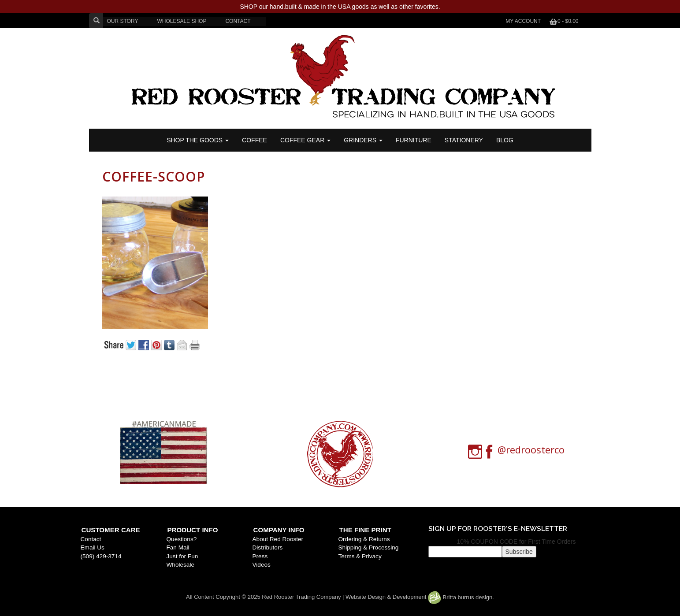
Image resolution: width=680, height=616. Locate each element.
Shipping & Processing (369, 547)
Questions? (182, 539)
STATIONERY (464, 140)
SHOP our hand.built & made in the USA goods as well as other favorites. (340, 7)
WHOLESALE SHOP (182, 21)
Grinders (363, 140)
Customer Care (111, 530)
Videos (262, 565)
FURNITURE (414, 140)
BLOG (505, 140)
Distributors (268, 547)
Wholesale (180, 565)
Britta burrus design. (461, 597)
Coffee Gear (305, 140)
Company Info (279, 530)
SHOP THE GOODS (198, 140)
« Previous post (148, 375)
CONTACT (238, 21)
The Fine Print (365, 530)
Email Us (93, 547)
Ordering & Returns (364, 539)
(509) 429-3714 (101, 556)
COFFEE (255, 140)
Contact (91, 539)
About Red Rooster (278, 539)
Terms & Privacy (360, 556)
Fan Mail (178, 547)
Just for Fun (182, 556)
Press (260, 556)
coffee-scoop (154, 176)
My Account (523, 21)
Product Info (193, 530)
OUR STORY (123, 21)
